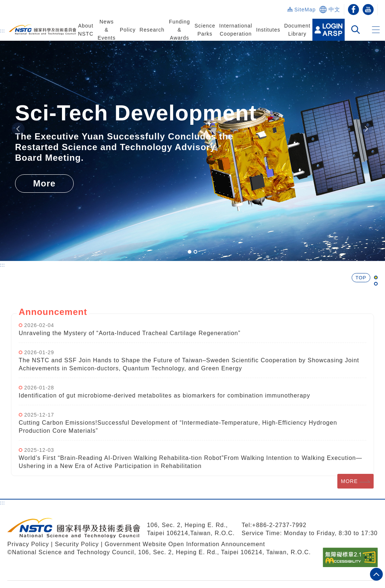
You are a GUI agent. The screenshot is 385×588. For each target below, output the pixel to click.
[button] (376, 30)
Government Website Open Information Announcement (185, 544)
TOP (361, 278)
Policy (128, 30)
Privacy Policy (28, 544)
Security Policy (78, 544)
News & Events (107, 30)
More (44, 183)
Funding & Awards (180, 30)
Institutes (268, 30)
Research (152, 30)
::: (3, 30)
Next (366, 129)
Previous (18, 129)
